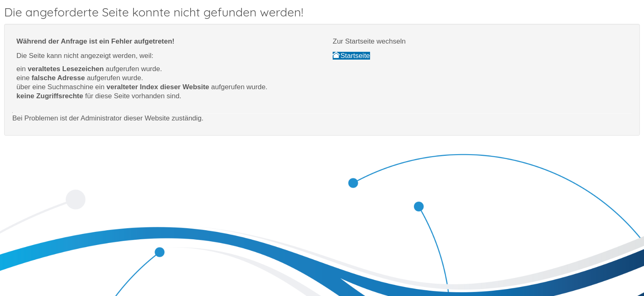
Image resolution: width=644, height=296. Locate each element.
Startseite (351, 56)
